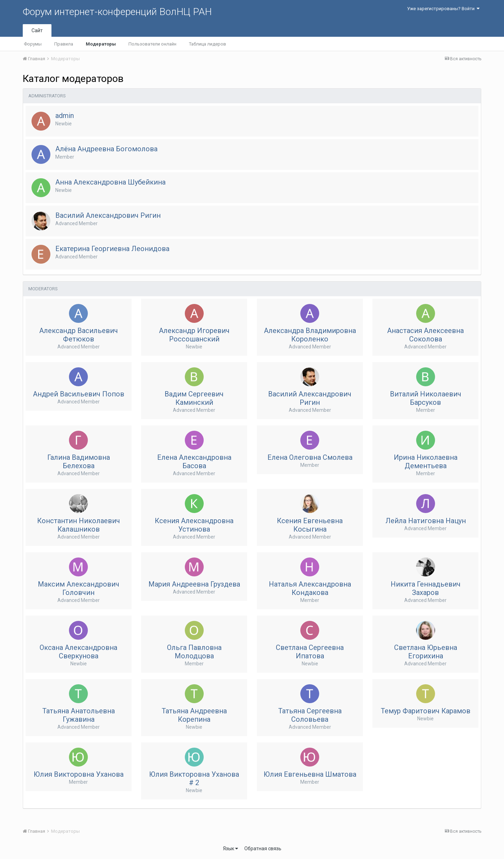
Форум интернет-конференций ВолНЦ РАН (117, 12)
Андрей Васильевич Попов (79, 394)
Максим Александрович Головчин (79, 588)
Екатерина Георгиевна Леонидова (112, 249)
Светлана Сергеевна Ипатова (310, 652)
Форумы (33, 44)
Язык (230, 848)
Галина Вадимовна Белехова (79, 462)
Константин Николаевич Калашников (79, 525)
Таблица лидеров (208, 44)
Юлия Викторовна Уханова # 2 (194, 778)
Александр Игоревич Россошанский (194, 335)
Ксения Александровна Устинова (194, 525)
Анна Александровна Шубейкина (110, 182)
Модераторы (101, 44)
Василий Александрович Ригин (108, 215)
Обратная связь (263, 848)
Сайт (37, 30)
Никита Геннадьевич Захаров (426, 588)
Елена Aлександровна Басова (194, 462)
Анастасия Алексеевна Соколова (425, 335)
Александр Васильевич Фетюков (79, 335)
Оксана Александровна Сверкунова (78, 652)
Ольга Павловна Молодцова (194, 652)
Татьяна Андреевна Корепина (194, 715)
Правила (64, 44)
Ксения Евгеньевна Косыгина (310, 525)
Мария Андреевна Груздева (194, 584)
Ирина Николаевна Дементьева (426, 462)
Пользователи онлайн (152, 44)
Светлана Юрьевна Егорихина (426, 652)
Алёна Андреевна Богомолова (106, 149)
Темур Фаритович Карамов (426, 711)
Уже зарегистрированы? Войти (443, 9)
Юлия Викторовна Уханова (79, 774)
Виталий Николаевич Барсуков (426, 398)
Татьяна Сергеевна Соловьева (310, 715)
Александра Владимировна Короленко (310, 335)
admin (65, 116)
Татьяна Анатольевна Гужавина (79, 715)
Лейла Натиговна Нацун (426, 521)
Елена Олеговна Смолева (310, 457)
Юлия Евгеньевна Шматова (310, 774)
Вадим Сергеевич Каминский (194, 398)
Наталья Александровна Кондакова (310, 588)
